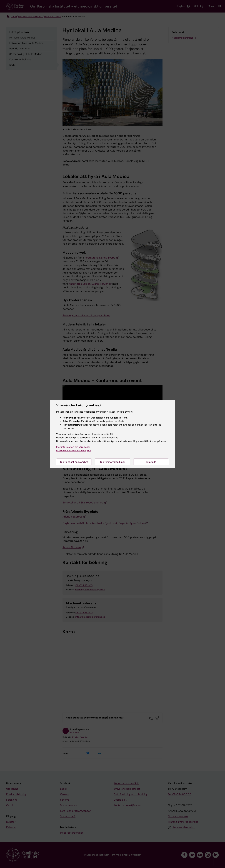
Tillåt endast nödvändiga (74, 462)
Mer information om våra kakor (73, 447)
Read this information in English (74, 451)
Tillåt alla (151, 462)
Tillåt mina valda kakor (113, 462)
